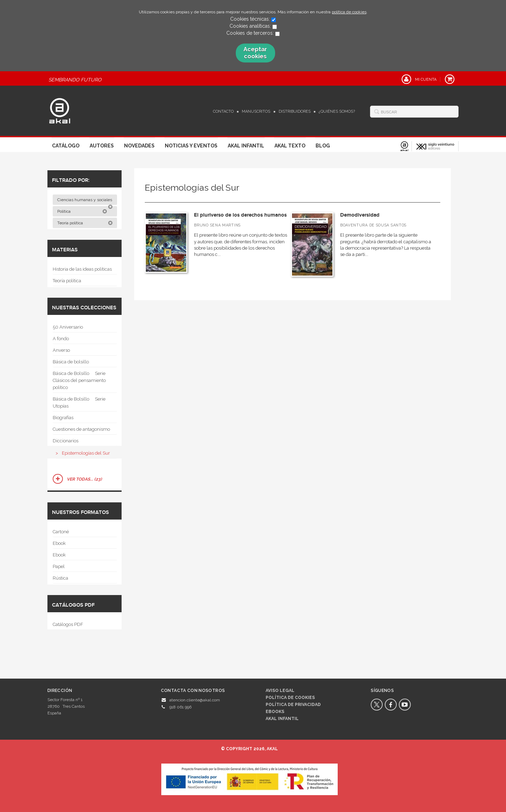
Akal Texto (290, 146)
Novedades (139, 146)
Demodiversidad (360, 215)
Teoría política (85, 223)
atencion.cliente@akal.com (195, 700)
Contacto (223, 111)
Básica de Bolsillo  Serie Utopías (79, 402)
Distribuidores (295, 111)
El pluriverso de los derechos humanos (240, 215)
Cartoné (61, 532)
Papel (59, 566)
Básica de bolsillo (71, 362)
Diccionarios (66, 441)
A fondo (61, 339)
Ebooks (275, 712)
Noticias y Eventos (191, 146)
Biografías (63, 418)
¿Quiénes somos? (337, 111)
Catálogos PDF (68, 624)
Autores (102, 146)
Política (82, 211)
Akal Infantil (246, 146)
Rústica (60, 578)
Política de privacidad (293, 705)
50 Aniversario (68, 327)
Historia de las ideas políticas (82, 269)
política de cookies (349, 12)
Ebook (59, 543)
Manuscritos (256, 111)
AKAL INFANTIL (282, 719)
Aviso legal (280, 691)
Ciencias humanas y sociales (85, 201)
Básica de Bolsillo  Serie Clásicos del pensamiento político (79, 380)
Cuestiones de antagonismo (81, 429)
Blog (323, 146)
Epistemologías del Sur (86, 453)
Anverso (61, 350)
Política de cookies (290, 698)
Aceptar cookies (255, 53)
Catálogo (66, 146)
